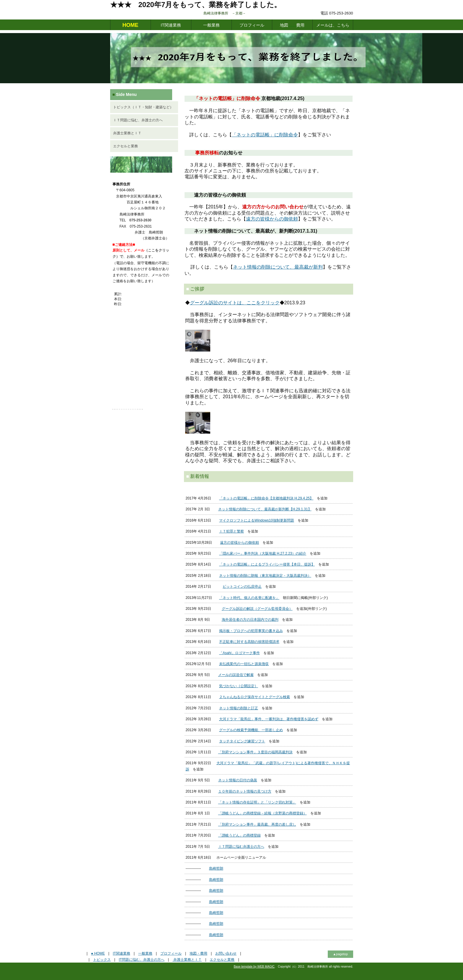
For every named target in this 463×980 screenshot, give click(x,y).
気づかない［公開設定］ (239, 686)
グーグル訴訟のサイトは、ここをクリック (235, 303)
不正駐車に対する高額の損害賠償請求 (249, 642)
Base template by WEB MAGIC (254, 967)
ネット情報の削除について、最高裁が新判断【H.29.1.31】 (265, 509)
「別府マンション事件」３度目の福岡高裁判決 (255, 752)
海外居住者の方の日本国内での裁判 (250, 620)
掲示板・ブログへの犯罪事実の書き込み (251, 631)
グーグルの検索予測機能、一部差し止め (251, 730)
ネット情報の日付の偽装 (238, 780)
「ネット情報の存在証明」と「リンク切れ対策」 (257, 802)
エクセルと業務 (125, 146)
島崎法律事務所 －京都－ (242, 13)
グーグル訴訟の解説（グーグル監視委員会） (257, 609)
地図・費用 (198, 953)
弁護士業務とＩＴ (127, 133)
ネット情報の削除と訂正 (239, 708)
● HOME (98, 953)
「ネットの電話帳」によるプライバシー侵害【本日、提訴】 (267, 564)
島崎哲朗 (216, 868)
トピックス (102, 960)
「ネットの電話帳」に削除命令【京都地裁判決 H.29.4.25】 (266, 498)
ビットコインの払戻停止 (242, 587)
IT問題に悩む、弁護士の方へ (142, 960)
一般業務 (211, 25)
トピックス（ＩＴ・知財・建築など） (143, 107)
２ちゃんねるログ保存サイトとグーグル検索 (255, 697)
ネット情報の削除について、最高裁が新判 (278, 267)
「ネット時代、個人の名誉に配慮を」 (249, 598)
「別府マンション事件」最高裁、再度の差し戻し (257, 824)
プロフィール (252, 25)
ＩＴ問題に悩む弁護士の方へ (241, 847)
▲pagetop (340, 954)
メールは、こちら (333, 25)
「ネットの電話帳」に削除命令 (265, 135)
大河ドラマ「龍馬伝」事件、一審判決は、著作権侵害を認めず (269, 719)
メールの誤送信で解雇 (236, 675)
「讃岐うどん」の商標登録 (239, 835)
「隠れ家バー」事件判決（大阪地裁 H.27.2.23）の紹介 (263, 553)
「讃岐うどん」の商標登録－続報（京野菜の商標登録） (263, 813)
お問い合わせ (226, 953)
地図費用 (292, 25)
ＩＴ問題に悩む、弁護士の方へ (138, 120)
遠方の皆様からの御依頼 (272, 219)
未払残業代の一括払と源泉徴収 (244, 664)
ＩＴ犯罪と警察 (231, 531)
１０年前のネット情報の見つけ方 (245, 791)
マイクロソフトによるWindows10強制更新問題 (257, 520)
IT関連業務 (171, 25)
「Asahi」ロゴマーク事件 (239, 653)
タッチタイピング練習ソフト (242, 741)
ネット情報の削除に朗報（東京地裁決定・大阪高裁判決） (265, 576)
